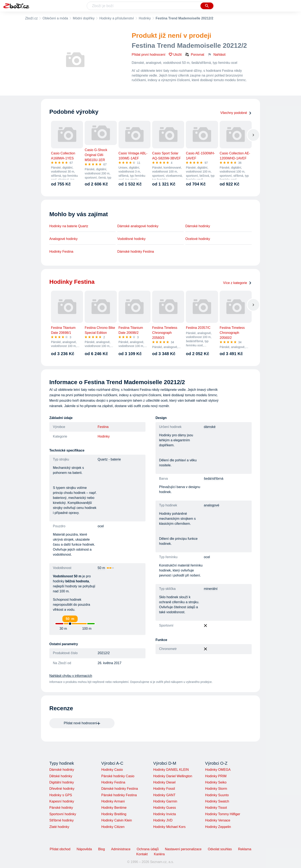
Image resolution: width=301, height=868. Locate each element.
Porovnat (195, 54)
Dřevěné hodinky (62, 789)
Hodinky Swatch (217, 801)
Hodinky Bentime (114, 808)
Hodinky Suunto (217, 795)
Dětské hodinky (61, 776)
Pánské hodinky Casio (118, 776)
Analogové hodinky (63, 239)
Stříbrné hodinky (62, 820)
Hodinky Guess (165, 808)
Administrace (121, 849)
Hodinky (145, 18)
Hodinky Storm (216, 789)
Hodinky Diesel (164, 782)
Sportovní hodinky (63, 814)
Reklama (245, 849)
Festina (103, 427)
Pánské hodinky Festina (119, 795)
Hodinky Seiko (216, 782)
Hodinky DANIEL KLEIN (171, 770)
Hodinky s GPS (61, 795)
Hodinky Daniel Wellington (173, 776)
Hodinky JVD (163, 820)
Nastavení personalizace (183, 849)
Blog (102, 849)
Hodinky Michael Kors (169, 827)
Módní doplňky (84, 18)
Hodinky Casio (112, 770)
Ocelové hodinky (198, 239)
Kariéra (159, 854)
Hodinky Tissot (216, 808)
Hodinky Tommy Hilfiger (223, 814)
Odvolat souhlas (220, 849)
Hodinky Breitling (114, 814)
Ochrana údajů (148, 849)
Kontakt (142, 854)
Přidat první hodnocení (149, 55)
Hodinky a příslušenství (117, 18)
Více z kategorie (237, 283)
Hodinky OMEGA (218, 770)
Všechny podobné (236, 113)
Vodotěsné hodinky (131, 239)
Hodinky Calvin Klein (117, 820)
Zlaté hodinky (59, 827)
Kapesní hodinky (62, 801)
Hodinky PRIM (216, 776)
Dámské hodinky (198, 226)
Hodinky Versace (218, 820)
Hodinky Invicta (165, 814)
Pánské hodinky (61, 808)
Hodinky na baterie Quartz (69, 226)
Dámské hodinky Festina (136, 252)
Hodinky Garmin (165, 801)
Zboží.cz (31, 18)
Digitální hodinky (62, 782)
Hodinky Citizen (113, 827)
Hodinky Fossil (164, 789)
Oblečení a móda (55, 18)
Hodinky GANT (164, 795)
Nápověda (84, 849)
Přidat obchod (60, 849)
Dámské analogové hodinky (138, 226)
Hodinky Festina (61, 252)
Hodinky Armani (113, 801)
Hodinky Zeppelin (218, 827)
